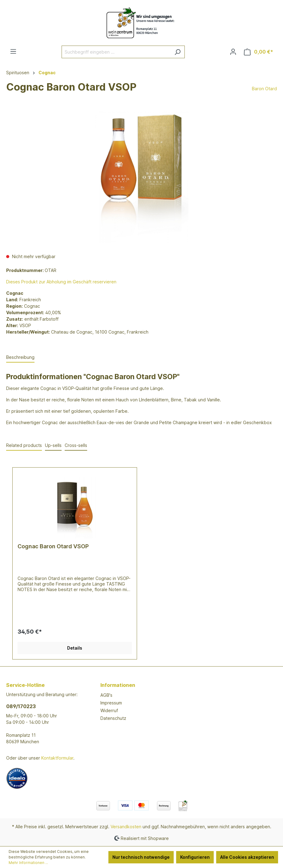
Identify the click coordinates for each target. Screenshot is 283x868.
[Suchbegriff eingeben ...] (116, 52)
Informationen (118, 685)
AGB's (106, 695)
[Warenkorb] (259, 52)
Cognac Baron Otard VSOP (53, 546)
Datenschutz (113, 718)
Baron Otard (264, 89)
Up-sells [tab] (53, 445)
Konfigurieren (195, 857)
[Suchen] (178, 52)
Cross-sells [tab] (76, 445)
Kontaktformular (57, 758)
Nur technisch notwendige (141, 857)
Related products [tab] (24, 445)
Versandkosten (126, 827)
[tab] (20, 357)
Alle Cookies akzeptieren (247, 857)
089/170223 (21, 706)
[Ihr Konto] (233, 52)
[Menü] (13, 51)
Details (75, 648)
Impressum (111, 703)
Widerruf (109, 710)
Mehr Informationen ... (28, 863)
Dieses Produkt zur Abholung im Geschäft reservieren (61, 282)
